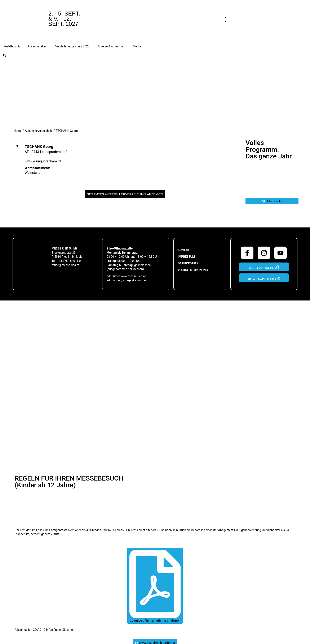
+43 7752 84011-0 (69, 261)
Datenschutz (188, 263)
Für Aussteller (37, 46)
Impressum (186, 257)
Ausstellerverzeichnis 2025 (72, 46)
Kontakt (184, 250)
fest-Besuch (12, 46)
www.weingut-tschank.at (43, 161)
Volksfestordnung (193, 270)
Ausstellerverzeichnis (39, 131)
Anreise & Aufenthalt (111, 46)
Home (18, 131)
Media (137, 46)
